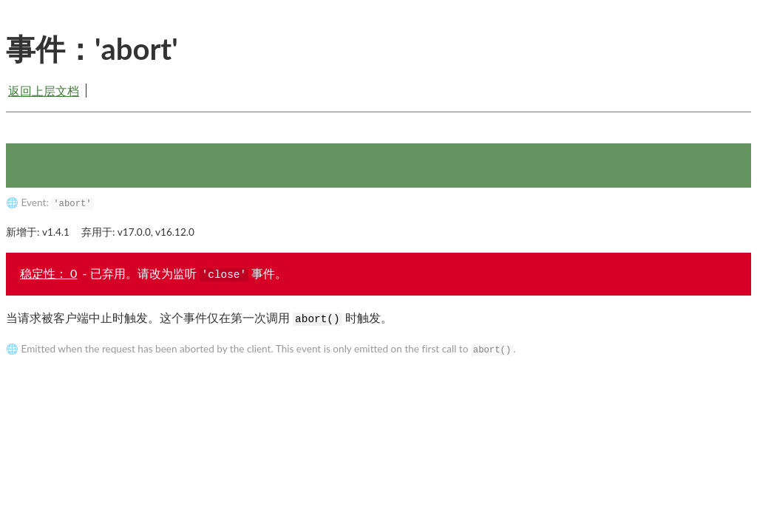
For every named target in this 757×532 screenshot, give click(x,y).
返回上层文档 (44, 91)
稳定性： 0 (48, 273)
